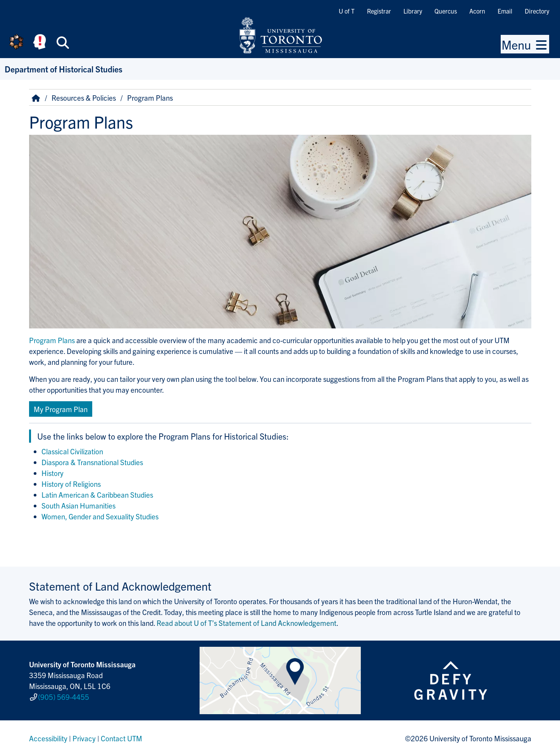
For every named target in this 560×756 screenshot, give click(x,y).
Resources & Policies (84, 98)
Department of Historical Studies (64, 69)
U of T (347, 11)
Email (505, 11)
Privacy (84, 738)
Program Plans (52, 340)
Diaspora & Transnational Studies (92, 462)
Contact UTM (121, 738)
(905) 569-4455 (64, 697)
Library (413, 11)
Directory (537, 11)
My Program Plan (61, 409)
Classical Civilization (72, 451)
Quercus (446, 11)
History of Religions (71, 484)
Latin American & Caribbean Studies (97, 495)
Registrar (379, 11)
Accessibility (48, 738)
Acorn (477, 11)
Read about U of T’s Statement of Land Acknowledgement (246, 623)
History (53, 473)
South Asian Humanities (78, 505)
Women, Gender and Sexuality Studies (100, 516)
